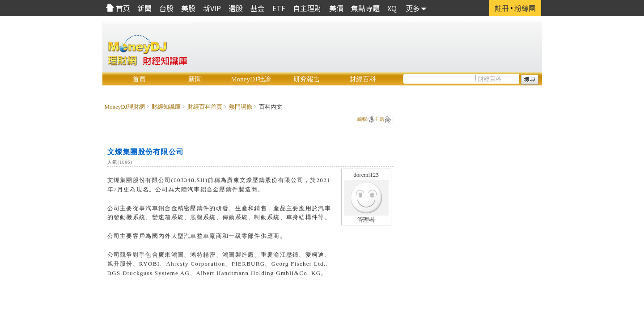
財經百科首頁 (205, 107)
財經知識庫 (166, 107)
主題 (379, 119)
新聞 (195, 79)
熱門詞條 (241, 107)
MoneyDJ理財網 (125, 107)
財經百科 (363, 79)
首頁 (139, 79)
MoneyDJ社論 (251, 79)
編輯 (362, 119)
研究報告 (307, 79)
